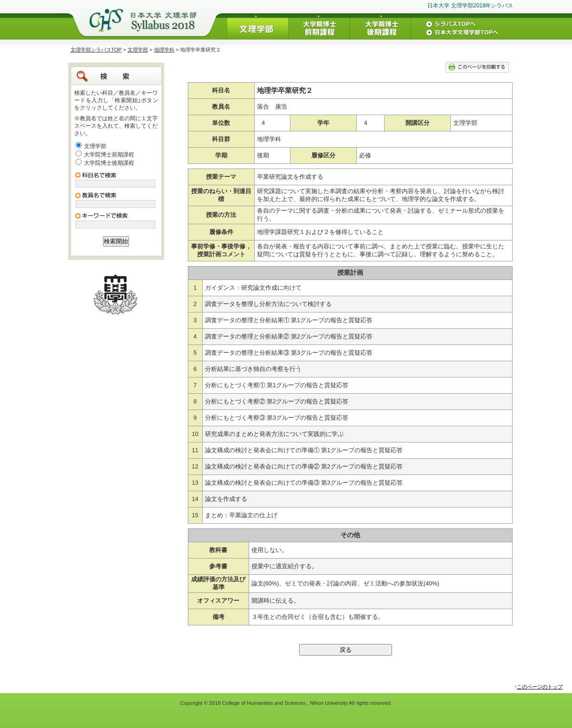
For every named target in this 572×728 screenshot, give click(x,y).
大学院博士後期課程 (109, 163)
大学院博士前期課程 (109, 155)
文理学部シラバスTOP (96, 50)
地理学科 (164, 50)
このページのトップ (540, 687)
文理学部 (138, 50)
